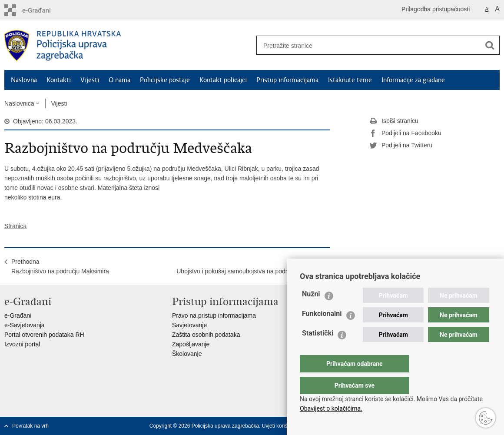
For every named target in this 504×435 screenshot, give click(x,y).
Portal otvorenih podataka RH (44, 335)
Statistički (318, 350)
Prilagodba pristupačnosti (436, 9)
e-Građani (18, 315)
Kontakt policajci (223, 80)
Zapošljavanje (191, 344)
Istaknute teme (350, 80)
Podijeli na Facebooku (405, 133)
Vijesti (90, 80)
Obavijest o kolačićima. (331, 408)
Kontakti (59, 80)
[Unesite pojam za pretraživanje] (365, 45)
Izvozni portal (22, 344)
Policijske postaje (165, 80)
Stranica (15, 226)
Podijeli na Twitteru (401, 146)
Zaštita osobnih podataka (206, 335)
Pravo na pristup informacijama (214, 315)
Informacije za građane (413, 80)
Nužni (311, 311)
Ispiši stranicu (394, 121)
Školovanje (187, 354)
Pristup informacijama (287, 80)
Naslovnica (19, 103)
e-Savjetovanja (25, 325)
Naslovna (24, 80)
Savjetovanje (189, 325)
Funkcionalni (322, 331)
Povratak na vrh (30, 426)
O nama (119, 80)
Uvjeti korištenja (280, 426)
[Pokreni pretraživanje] (490, 45)
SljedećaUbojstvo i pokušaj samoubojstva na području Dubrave (250, 266)
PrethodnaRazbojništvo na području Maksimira (60, 266)
